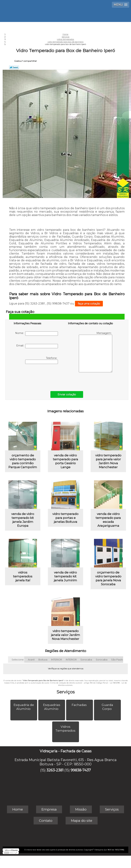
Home (18, 809)
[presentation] (36, 377)
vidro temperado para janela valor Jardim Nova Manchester (108, 461)
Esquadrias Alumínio (52, 707)
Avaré (31, 660)
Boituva (43, 660)
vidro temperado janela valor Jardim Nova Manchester (65, 635)
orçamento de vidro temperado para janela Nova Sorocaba (108, 578)
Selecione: (18, 660)
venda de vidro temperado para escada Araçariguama (108, 520)
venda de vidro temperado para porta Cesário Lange (65, 461)
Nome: (37, 334)
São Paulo (117, 660)
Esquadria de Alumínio (24, 707)
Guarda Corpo (107, 707)
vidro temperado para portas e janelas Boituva (65, 518)
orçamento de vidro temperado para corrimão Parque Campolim (23, 461)
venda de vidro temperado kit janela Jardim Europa (23, 520)
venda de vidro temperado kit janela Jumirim (65, 576)
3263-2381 (55, 770)
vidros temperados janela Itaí (23, 576)
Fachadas (80, 705)
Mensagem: (96, 352)
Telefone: (42, 360)
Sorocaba (86, 660)
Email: (37, 346)
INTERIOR (57, 660)
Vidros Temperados (66, 729)
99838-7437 (81, 770)
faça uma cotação (89, 304)
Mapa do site (82, 821)
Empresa (49, 809)
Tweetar (14, 67)
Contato (46, 821)
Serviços (66, 692)
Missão (81, 809)
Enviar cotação (67, 394)
